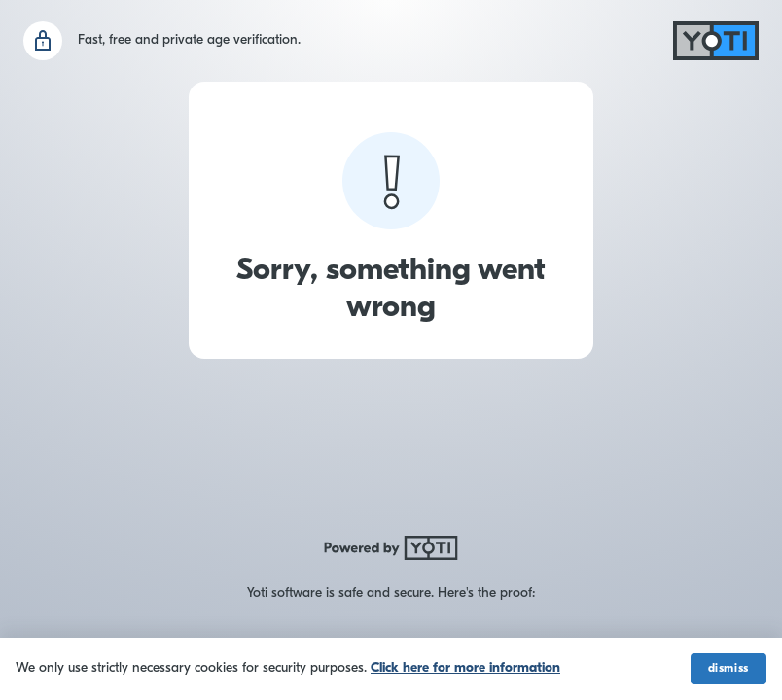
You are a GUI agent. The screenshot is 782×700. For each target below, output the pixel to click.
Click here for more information (465, 668)
